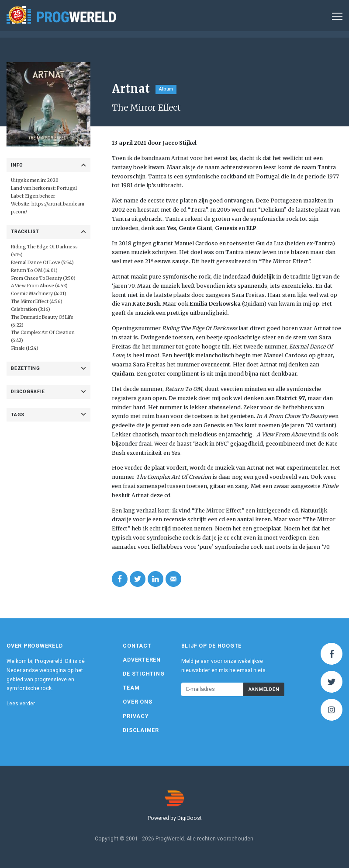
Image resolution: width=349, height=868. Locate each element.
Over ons (137, 702)
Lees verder (21, 704)
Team (131, 688)
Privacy (136, 716)
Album (166, 89)
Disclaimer (141, 730)
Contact (137, 646)
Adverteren (142, 660)
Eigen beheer (40, 196)
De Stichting (143, 674)
